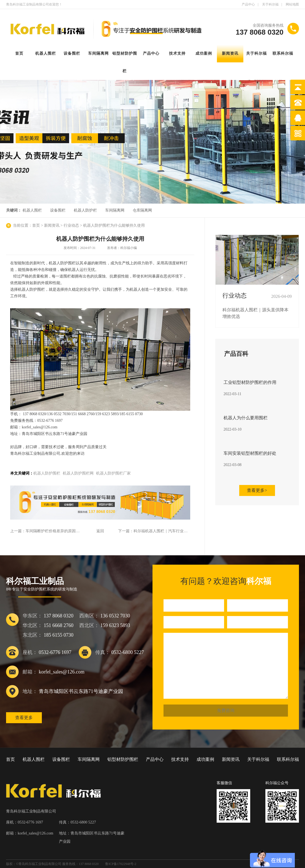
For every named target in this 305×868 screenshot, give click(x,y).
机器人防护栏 (85, 210)
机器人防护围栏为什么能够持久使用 (114, 225)
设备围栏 (72, 53)
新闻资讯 (230, 53)
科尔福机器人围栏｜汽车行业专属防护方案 (170, 531)
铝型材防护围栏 (123, 759)
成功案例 (204, 53)
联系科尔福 (283, 53)
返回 (100, 531)
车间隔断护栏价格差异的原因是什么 (56, 531)
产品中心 (248, 4)
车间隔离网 (98, 53)
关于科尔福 (270, 4)
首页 (19, 53)
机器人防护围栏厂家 (113, 473)
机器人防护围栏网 (78, 473)
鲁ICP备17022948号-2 (121, 864)
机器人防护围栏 (47, 473)
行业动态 (71, 225)
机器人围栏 (46, 53)
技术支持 (177, 53)
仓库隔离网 (142, 210)
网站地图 (292, 4)
